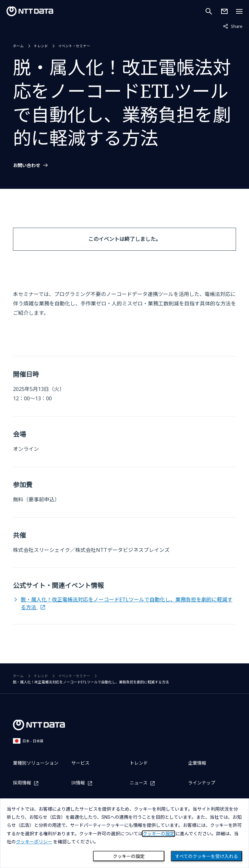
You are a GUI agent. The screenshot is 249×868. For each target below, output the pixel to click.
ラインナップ (202, 783)
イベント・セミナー (74, 46)
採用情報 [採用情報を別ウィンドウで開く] (22, 783)
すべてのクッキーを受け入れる (207, 856)
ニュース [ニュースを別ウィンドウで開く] (139, 783)
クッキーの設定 (129, 856)
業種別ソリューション (36, 763)
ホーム (18, 46)
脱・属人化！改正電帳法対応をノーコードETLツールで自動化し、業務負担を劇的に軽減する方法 (127, 603)
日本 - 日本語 (28, 741)
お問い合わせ (27, 166)
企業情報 (197, 763)
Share (233, 26)
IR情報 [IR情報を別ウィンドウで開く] (78, 783)
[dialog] (124, 833)
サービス (80, 763)
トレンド (41, 46)
